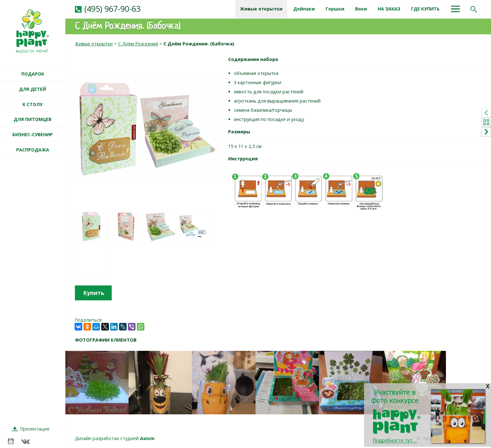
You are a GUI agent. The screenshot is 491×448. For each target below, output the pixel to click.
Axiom (147, 438)
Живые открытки (94, 44)
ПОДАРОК (33, 74)
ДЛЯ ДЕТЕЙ (33, 89)
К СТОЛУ (33, 104)
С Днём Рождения (138, 44)
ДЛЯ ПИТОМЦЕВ (33, 119)
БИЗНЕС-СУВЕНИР (33, 134)
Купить (94, 293)
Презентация (35, 429)
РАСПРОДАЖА (33, 150)
